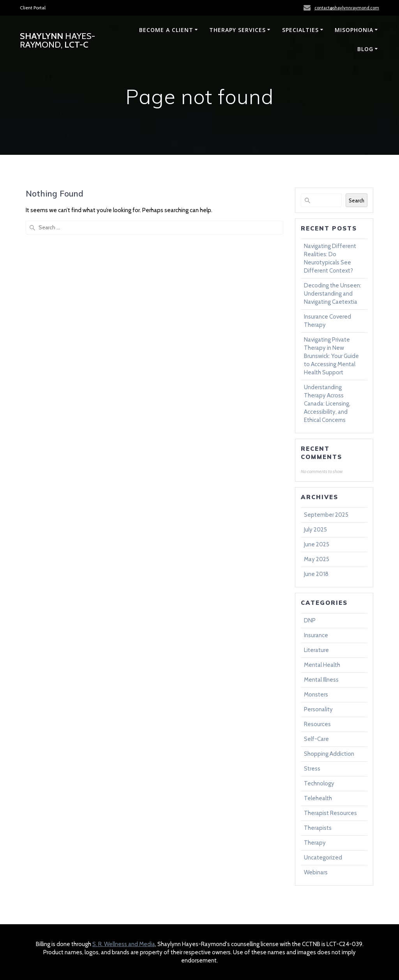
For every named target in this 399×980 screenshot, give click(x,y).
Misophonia (354, 30)
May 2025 (317, 559)
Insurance (316, 635)
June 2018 (316, 574)
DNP (310, 620)
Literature (316, 650)
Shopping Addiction (329, 754)
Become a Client (166, 30)
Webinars (316, 872)
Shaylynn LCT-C (57, 40)
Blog (365, 49)
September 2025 (326, 515)
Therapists (318, 828)
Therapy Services (237, 30)
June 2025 (317, 544)
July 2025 (315, 530)
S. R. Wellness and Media (124, 944)
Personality (318, 709)
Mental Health (322, 665)
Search (357, 200)
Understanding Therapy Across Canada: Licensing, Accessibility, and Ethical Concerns (327, 404)
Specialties (300, 30)
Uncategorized (323, 858)
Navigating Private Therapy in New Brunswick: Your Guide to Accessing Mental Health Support (331, 356)
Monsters (316, 695)
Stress (312, 769)
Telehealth (318, 798)
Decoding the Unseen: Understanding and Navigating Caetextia (333, 294)
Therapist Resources (330, 813)
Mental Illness (321, 680)
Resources (317, 724)
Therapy (315, 843)
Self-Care (316, 739)
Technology (319, 783)
